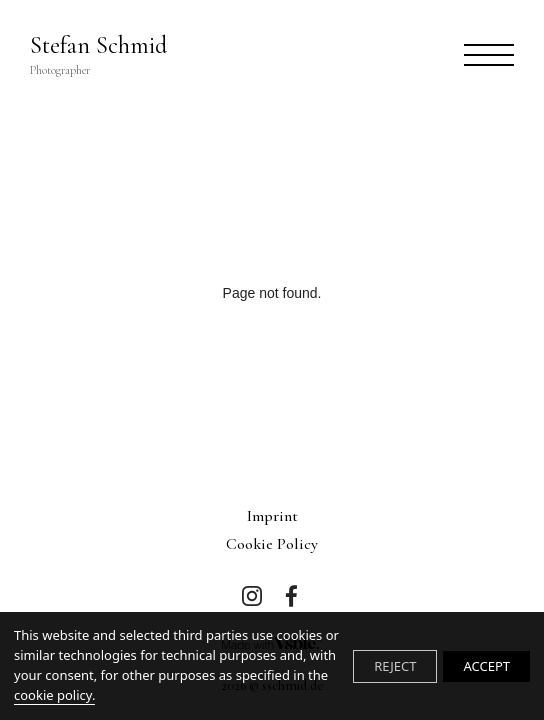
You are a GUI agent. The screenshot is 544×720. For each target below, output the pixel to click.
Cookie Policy (272, 544)
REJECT (395, 666)
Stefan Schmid (98, 55)
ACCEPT (486, 666)
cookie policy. (54, 695)
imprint (272, 516)
